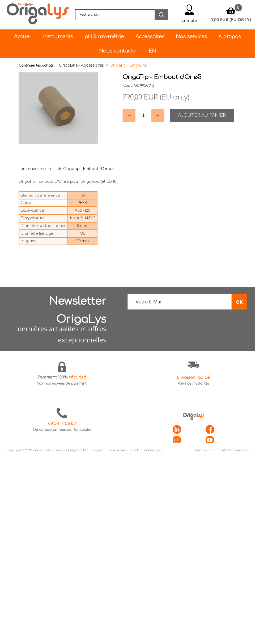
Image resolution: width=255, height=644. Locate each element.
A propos (230, 37)
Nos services (191, 37)
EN (152, 51)
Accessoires (150, 37)
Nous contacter (118, 51)
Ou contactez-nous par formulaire (62, 430)
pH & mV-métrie (104, 37)
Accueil (23, 37)
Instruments (58, 37)
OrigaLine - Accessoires (82, 65)
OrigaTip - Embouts (128, 65)
